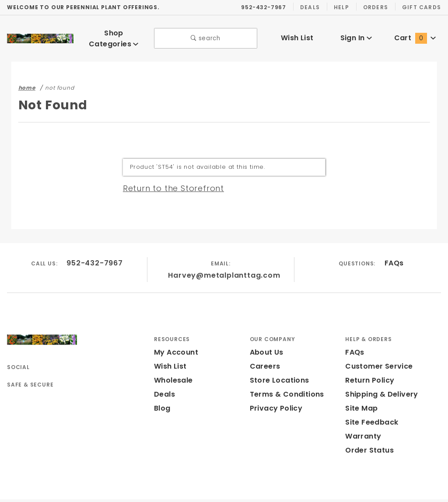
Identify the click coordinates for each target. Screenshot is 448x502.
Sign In (356, 35)
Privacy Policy (275, 389)
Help (342, 7)
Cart (415, 35)
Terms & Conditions (284, 375)
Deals (310, 7)
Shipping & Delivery (380, 375)
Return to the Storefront (168, 182)
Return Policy (369, 361)
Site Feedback (370, 403)
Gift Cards (422, 7)
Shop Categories (114, 35)
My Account (175, 333)
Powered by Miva (200, 491)
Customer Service (376, 347)
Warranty (361, 417)
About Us (266, 333)
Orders (377, 7)
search (206, 35)
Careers (263, 347)
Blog (162, 389)
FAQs (394, 257)
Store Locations (278, 361)
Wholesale (172, 361)
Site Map (360, 389)
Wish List (297, 35)
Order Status (367, 431)
